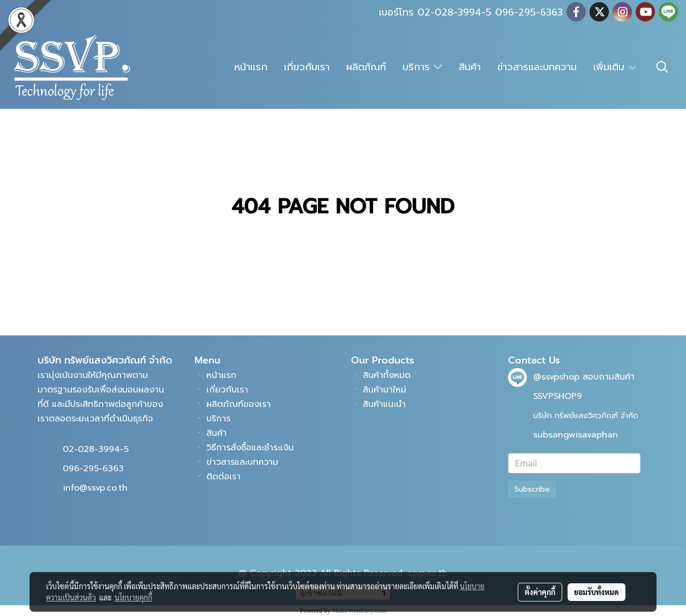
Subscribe (532, 489)
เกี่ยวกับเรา (307, 67)
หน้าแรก (251, 67)
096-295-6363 (93, 469)
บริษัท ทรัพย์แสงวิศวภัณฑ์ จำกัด (586, 416)
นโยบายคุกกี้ (133, 597)
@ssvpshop (556, 377)
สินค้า (470, 67)
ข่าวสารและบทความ (537, 67)
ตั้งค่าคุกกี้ (540, 592)
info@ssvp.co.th (95, 488)
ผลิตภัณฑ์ (366, 67)
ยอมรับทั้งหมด (596, 592)
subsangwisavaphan (576, 435)
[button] (662, 67)
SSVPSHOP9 (558, 396)
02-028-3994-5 (96, 449)
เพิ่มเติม (615, 67)
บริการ (422, 67)
